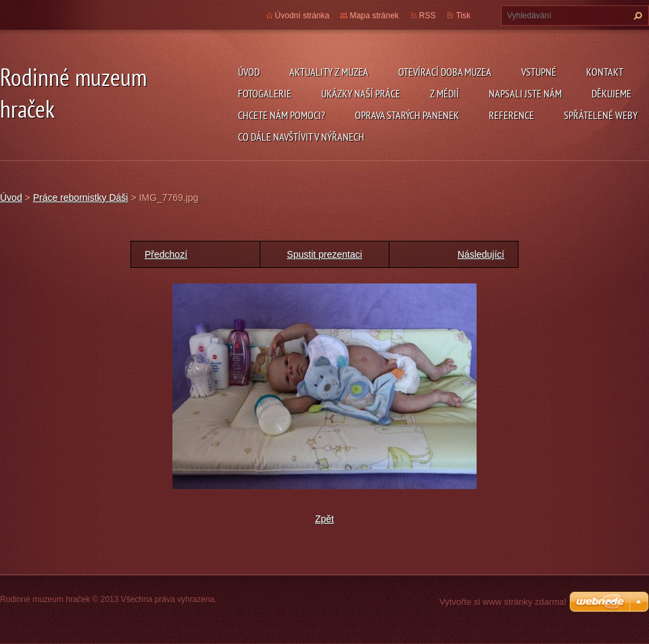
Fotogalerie (265, 93)
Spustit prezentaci (324, 254)
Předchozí (166, 254)
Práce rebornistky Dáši (81, 198)
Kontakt (605, 72)
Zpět (324, 519)
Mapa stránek (374, 16)
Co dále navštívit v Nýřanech (301, 137)
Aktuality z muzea (329, 72)
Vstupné (539, 72)
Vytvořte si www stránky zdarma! (503, 602)
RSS (428, 16)
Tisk (463, 16)
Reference (511, 115)
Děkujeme (611, 93)
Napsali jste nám (525, 93)
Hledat (636, 16)
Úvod (249, 72)
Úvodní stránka (303, 16)
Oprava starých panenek (407, 115)
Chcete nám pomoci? (282, 115)
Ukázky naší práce (361, 93)
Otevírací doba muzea (445, 72)
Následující (481, 254)
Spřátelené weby (601, 115)
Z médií (444, 93)
